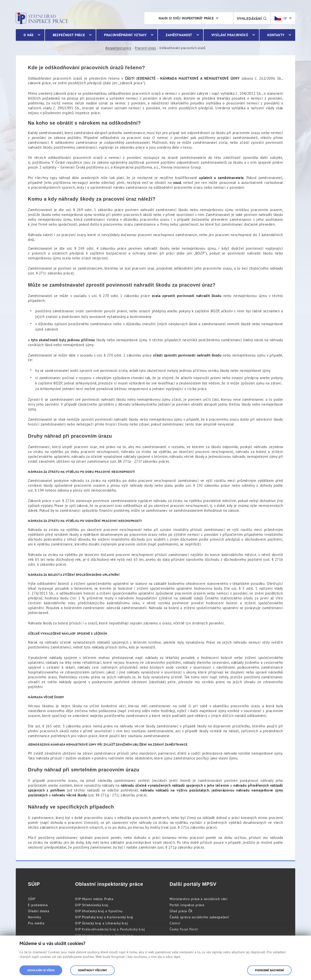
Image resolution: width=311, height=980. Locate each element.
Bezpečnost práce (118, 48)
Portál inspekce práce (187, 905)
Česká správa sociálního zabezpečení (199, 917)
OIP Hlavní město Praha (94, 899)
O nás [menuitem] (29, 35)
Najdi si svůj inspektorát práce (186, 18)
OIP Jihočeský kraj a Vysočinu (99, 911)
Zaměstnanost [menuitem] (179, 35)
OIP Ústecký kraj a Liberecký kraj (101, 923)
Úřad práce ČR (181, 911)
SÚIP (32, 899)
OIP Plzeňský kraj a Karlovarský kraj (104, 917)
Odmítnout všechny (92, 970)
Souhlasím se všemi (41, 970)
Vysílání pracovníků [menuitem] (230, 35)
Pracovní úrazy (145, 48)
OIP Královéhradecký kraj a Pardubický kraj (110, 929)
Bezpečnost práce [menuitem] (69, 35)
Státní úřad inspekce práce (42, 18)
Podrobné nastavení (269, 970)
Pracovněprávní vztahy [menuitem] (125, 35)
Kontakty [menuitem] (276, 35)
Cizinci (175, 923)
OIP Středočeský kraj (92, 905)
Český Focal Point (184, 929)
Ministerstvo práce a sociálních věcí (199, 899)
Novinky (35, 917)
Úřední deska (39, 911)
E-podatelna (38, 905)
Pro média (36, 923)
